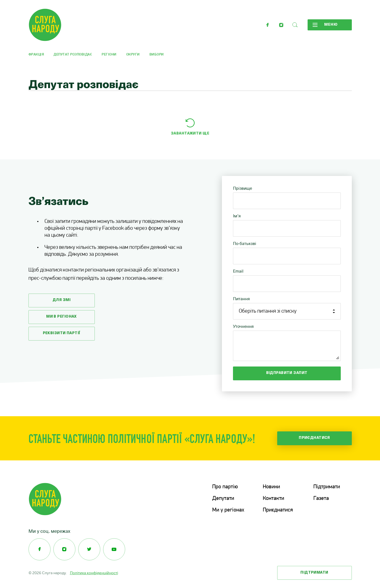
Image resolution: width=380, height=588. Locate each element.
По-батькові (245, 243)
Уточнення (243, 326)
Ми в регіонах (61, 317)
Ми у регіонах (228, 510)
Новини (271, 487)
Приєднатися (314, 438)
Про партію (225, 487)
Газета (321, 499)
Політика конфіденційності (94, 573)
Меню (325, 25)
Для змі (61, 300)
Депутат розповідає (73, 55)
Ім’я (237, 216)
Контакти (273, 499)
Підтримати (327, 487)
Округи (133, 55)
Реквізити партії (62, 333)
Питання (241, 299)
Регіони (109, 55)
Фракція (36, 55)
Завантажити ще (190, 134)
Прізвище (243, 188)
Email (238, 271)
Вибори (157, 55)
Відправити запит (287, 373)
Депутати (223, 499)
